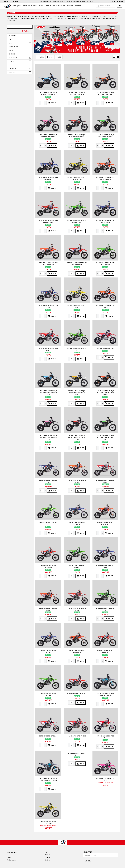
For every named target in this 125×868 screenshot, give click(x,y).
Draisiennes (42, 6)
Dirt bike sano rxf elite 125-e (48, 736)
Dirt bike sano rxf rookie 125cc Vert (77, 349)
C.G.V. (8, 855)
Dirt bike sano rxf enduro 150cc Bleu (48, 652)
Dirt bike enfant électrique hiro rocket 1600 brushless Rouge (77, 437)
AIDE (114, 1)
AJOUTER (52, 103)
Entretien (59, 6)
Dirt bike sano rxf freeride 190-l (77, 754)
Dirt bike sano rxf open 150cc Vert (105, 609)
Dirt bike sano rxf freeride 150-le (105, 737)
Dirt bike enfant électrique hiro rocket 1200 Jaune (77, 93)
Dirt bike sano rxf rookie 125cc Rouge (48, 349)
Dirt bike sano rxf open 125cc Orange (77, 481)
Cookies (9, 857)
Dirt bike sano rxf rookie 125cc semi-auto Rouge (77, 264)
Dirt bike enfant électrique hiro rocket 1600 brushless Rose (48, 437)
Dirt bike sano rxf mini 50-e (105, 348)
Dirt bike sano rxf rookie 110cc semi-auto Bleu (48, 179)
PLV (64, 6)
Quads (20, 6)
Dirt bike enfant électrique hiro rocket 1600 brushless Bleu (48, 393)
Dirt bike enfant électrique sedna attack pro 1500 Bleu (48, 780)
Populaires (41, 57)
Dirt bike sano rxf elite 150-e (77, 736)
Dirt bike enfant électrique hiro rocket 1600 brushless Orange (105, 393)
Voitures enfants (27, 6)
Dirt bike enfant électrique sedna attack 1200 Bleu (105, 694)
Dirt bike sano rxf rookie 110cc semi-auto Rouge (48, 221)
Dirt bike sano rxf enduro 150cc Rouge (105, 652)
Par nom (50, 57)
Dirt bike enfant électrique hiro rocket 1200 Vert (105, 136)
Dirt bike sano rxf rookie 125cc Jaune (77, 307)
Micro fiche (78, 6)
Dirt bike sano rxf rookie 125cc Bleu (48, 307)
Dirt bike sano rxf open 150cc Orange (48, 609)
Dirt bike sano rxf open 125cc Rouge (105, 481)
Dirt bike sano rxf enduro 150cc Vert (48, 694)
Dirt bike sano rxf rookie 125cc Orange (105, 307)
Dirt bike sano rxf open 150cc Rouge (77, 609)
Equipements (70, 6)
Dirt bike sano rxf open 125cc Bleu (48, 481)
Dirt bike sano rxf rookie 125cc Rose (105, 780)
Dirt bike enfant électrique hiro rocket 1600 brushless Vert (105, 437)
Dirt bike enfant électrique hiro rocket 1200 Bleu (48, 93)
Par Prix (59, 57)
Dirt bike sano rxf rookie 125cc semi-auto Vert (105, 264)
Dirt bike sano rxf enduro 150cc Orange (77, 652)
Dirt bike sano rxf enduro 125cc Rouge (48, 566)
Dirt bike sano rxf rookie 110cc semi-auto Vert (77, 221)
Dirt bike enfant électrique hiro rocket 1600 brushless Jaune (77, 393)
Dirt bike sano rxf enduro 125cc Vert (77, 566)
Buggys (35, 6)
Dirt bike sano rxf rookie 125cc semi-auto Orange (48, 264)
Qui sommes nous (12, 852)
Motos (15, 6)
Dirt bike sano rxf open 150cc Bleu (105, 566)
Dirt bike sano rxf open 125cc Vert (48, 524)
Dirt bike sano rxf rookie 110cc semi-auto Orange (105, 179)
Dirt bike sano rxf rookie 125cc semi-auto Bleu (105, 221)
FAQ (46, 852)
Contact (47, 860)
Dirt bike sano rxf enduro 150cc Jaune (48, 822)
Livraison (47, 857)
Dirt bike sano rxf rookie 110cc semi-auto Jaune (77, 179)
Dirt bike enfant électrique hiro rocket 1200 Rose (48, 136)
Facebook (120, 1)
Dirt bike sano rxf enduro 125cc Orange (105, 524)
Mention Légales (12, 860)
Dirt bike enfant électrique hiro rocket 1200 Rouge (77, 136)
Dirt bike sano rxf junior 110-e (77, 693)
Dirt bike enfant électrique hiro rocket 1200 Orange (105, 93)
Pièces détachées (51, 6)
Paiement (48, 855)
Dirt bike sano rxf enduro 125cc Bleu (77, 524)
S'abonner (88, 861)
